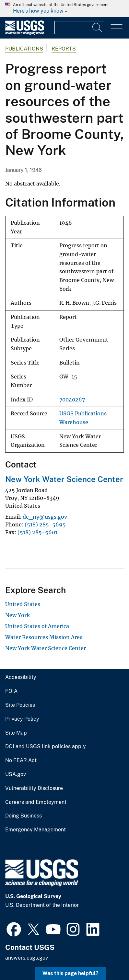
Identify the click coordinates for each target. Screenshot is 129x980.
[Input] (79, 28)
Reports (64, 49)
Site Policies (20, 705)
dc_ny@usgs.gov (45, 517)
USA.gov (16, 774)
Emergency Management (35, 830)
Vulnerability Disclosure (34, 788)
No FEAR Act (21, 760)
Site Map (16, 733)
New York (18, 615)
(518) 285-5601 (37, 532)
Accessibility (21, 677)
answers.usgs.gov (27, 958)
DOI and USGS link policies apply (46, 747)
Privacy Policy (22, 719)
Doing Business (23, 816)
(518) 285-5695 (45, 524)
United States (23, 604)
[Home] (25, 33)
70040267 (72, 400)
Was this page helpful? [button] (70, 973)
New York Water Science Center (64, 479)
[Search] (98, 28)
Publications (24, 49)
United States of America (37, 626)
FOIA (11, 691)
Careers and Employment (36, 802)
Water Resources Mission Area (44, 637)
